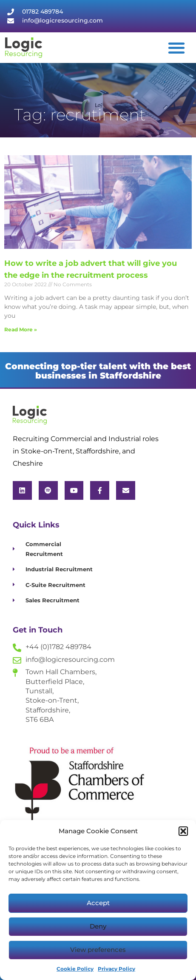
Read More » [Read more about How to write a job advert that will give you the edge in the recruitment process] (21, 329)
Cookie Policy (75, 969)
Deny (98, 926)
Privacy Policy (116, 969)
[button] (183, 831)
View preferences (98, 950)
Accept (98, 903)
